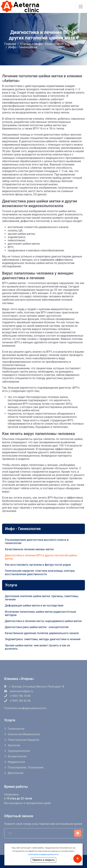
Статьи (25, 44)
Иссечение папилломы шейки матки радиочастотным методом (40, 613)
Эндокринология (19, 751)
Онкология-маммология (24, 734)
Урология (14, 745)
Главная (10, 44)
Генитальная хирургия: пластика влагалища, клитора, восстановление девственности (40, 572)
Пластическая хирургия (23, 740)
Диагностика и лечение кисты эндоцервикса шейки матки (43, 621)
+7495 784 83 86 (17, 701)
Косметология (17, 756)
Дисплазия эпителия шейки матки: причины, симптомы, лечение (42, 598)
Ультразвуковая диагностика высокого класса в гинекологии (37, 541)
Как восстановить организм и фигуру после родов (38, 565)
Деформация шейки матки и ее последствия (34, 605)
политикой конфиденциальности (43, 854)
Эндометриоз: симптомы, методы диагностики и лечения (43, 639)
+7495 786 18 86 (17, 696)
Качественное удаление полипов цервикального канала (42, 633)
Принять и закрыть (43, 860)
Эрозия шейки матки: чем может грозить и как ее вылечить (37, 647)
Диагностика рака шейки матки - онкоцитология (37, 627)
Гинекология (16, 729)
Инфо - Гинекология (49, 44)
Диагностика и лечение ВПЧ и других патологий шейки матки (41, 557)
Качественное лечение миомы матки (29, 549)
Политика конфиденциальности (25, 708)
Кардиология (16, 762)
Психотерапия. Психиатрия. (26, 767)
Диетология (16, 773)
